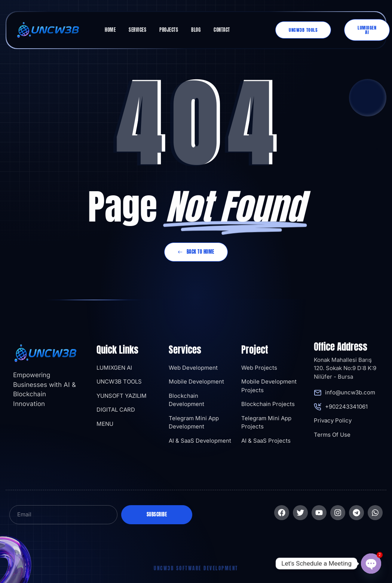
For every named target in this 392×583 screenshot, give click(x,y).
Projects (169, 30)
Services (137, 30)
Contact (222, 30)
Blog (196, 30)
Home (110, 30)
